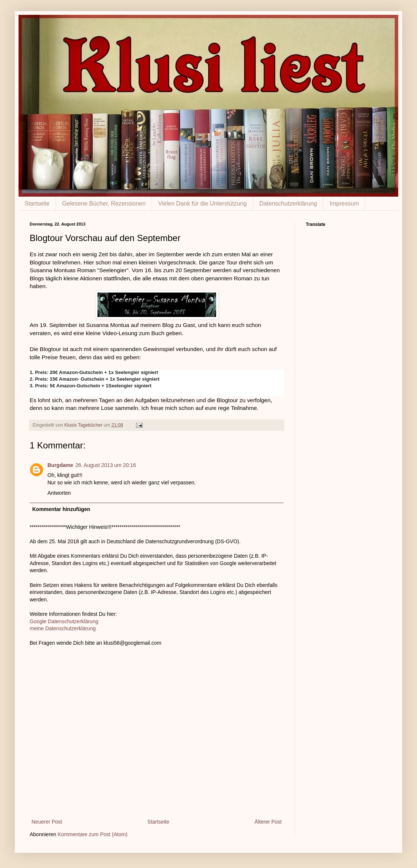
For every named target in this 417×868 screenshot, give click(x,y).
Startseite (37, 203)
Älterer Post (268, 822)
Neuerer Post (47, 822)
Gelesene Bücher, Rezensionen (104, 203)
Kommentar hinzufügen (61, 509)
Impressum (344, 203)
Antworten (59, 493)
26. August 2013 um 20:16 (105, 465)
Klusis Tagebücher (84, 425)
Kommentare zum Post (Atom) (93, 834)
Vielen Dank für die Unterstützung (203, 203)
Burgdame (60, 465)
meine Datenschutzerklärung (63, 628)
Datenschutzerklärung (288, 203)
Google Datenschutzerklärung (64, 621)
